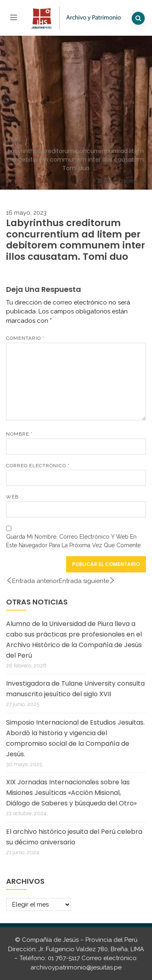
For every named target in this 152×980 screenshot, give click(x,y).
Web (12, 497)
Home (15, 142)
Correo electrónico (38, 466)
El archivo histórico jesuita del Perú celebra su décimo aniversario (74, 837)
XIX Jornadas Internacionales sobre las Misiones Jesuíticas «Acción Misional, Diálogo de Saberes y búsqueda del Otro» (71, 793)
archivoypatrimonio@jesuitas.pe (76, 967)
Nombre (19, 434)
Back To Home (118, 181)
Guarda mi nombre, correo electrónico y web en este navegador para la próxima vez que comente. (74, 541)
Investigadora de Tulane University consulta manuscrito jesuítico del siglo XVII (75, 689)
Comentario (25, 338)
